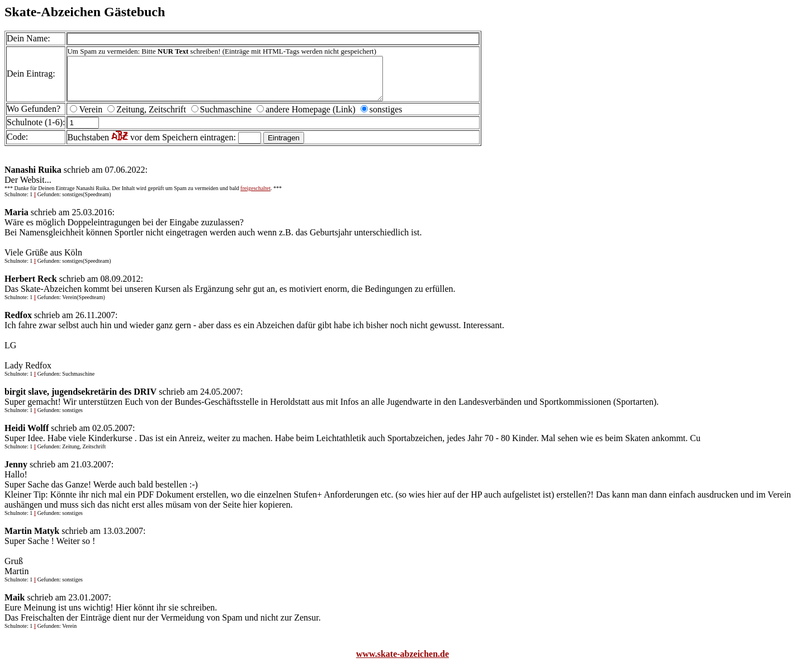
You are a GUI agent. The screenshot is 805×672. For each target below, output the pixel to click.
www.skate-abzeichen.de (402, 662)
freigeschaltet (255, 197)
